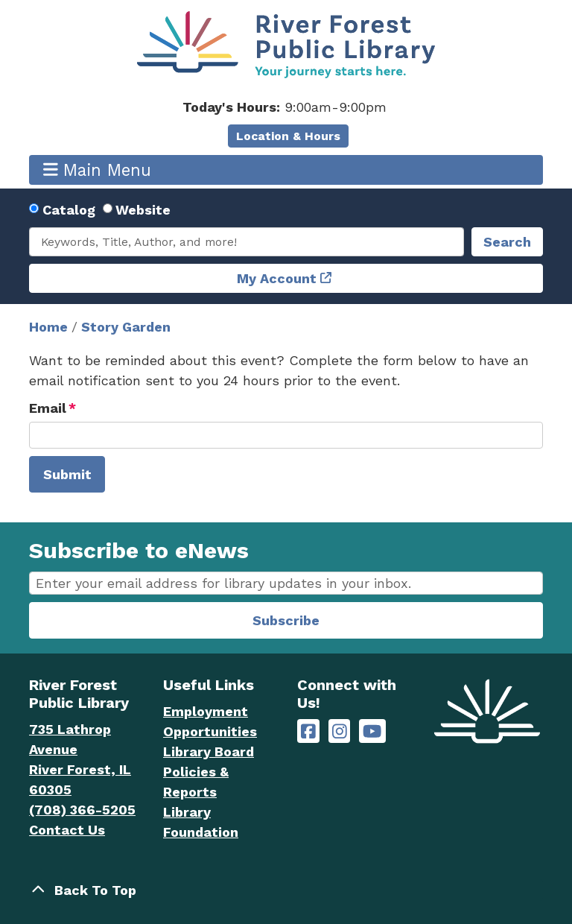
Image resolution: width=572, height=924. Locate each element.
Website (143, 210)
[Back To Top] (286, 890)
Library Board (209, 751)
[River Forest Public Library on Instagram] (340, 731)
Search (507, 242)
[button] (284, 107)
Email (48, 408)
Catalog (69, 210)
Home (48, 327)
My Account (277, 278)
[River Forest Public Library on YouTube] (372, 731)
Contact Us (67, 830)
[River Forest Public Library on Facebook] (308, 731)
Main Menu (98, 170)
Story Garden (126, 327)
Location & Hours (288, 136)
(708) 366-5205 (82, 810)
